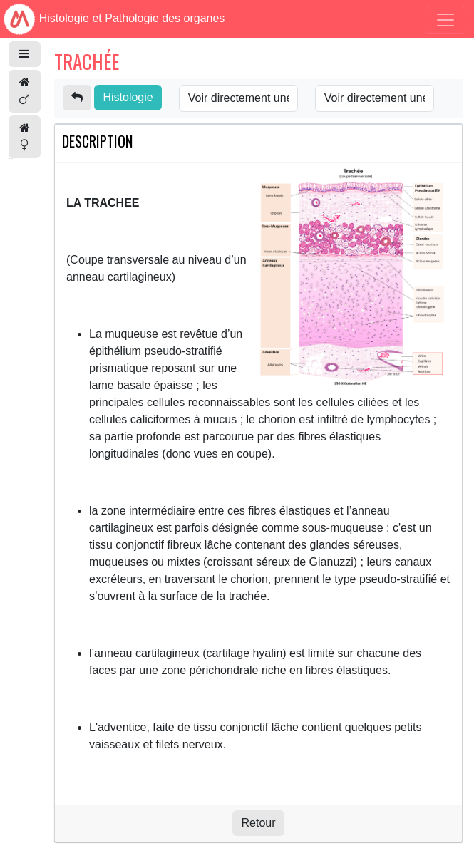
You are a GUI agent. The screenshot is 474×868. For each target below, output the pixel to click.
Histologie (128, 97)
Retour (258, 823)
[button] (25, 54)
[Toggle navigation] (445, 20)
